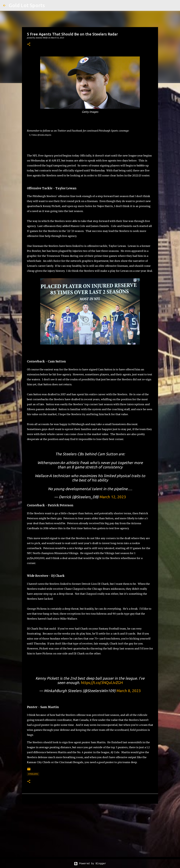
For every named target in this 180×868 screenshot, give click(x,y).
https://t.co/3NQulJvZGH (102, 683)
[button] (29, 44)
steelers (33, 774)
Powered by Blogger (90, 864)
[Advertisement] (90, 830)
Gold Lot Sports (27, 5)
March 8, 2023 (129, 691)
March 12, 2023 (113, 497)
